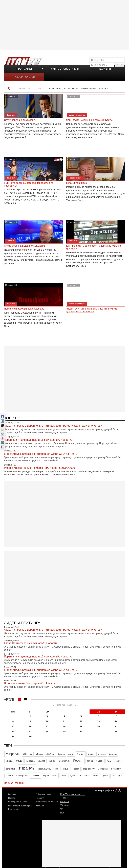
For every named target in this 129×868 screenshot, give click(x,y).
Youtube (64, 798)
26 (81, 731)
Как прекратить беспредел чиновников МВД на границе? (94, 247)
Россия (78, 761)
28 (116, 731)
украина (85, 775)
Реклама (40, 805)
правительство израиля (17, 776)
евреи (117, 761)
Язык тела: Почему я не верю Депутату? (90, 120)
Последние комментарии (20, 805)
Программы (24, 69)
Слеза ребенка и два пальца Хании (25, 246)
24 (47, 731)
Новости (12, 798)
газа (109, 761)
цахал (105, 776)
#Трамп (39, 754)
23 (30, 731)
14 (116, 721)
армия (90, 761)
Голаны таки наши (77, 183)
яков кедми (117, 776)
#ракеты (102, 754)
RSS (62, 813)
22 (13, 731)
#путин (91, 754)
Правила (40, 798)
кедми (66, 769)
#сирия (9, 761)
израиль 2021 (45, 769)
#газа (71, 754)
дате (39, 88)
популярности (54, 88)
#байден (50, 754)
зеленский (11, 769)
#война (61, 754)
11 (64, 721)
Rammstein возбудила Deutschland (24, 309)
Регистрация (14, 809)
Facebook (65, 802)
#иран (81, 754)
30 (30, 736)
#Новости (28, 754)
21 (116, 726)
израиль (27, 768)
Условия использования (47, 802)
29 (13, 736)
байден (100, 761)
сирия (46, 776)
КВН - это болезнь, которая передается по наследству (29, 184)
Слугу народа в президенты (20, 120)
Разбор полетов (24, 77)
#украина (30, 761)
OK (62, 809)
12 (81, 721)
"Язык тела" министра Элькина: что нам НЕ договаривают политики (92, 310)
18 (64, 726)
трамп (64, 776)
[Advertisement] (65, 24)
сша (55, 775)
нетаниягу (116, 769)
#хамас (42, 761)
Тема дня (105, 69)
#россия (113, 754)
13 (98, 721)
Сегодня (10, 241)
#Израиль (13, 754)
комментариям (88, 88)
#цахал (52, 761)
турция (73, 776)
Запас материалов (77, 115)
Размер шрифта (103, 790)
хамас (96, 776)
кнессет (76, 769)
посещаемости (71, 88)
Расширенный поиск (18, 802)
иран (57, 769)
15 (13, 726)
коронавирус (89, 769)
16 (30, 726)
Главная (12, 794)
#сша (19, 761)
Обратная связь (43, 794)
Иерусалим (64, 761)
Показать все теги (14, 783)
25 (64, 731)
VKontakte (65, 805)
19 (81, 726)
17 (47, 726)
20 (98, 726)
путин (36, 775)
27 (98, 731)
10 (47, 721)
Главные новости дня (64, 69)
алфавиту (104, 88)
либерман (103, 769)
